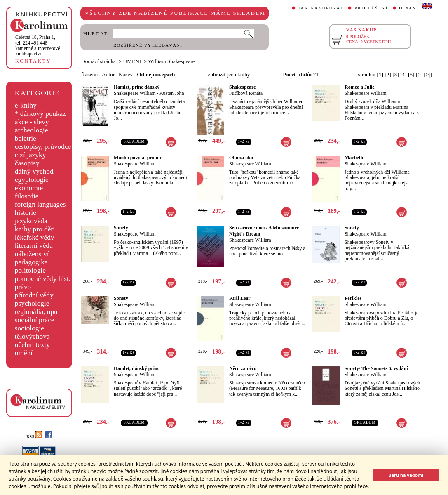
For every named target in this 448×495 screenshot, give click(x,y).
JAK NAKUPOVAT (321, 8)
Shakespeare (242, 87)
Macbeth (354, 158)
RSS (34, 437)
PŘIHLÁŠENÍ (371, 8)
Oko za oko (241, 158)
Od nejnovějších (156, 74)
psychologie (32, 303)
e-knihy (26, 105)
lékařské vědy (35, 237)
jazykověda (31, 221)
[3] (396, 74)
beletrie (26, 138)
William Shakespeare (172, 61)
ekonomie (29, 188)
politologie (30, 270)
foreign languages (40, 204)
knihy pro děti (35, 229)
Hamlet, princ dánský (137, 87)
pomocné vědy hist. (43, 279)
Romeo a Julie (360, 87)
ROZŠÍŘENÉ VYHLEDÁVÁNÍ (148, 45)
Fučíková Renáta (246, 93)
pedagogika (31, 262)
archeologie (32, 130)
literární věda (34, 246)
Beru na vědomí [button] (406, 475)
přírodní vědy (34, 295)
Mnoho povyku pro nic (138, 158)
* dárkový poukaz (40, 114)
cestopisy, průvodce (43, 147)
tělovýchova (32, 336)
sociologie (29, 328)
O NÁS (408, 8)
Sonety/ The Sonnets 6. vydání (376, 368)
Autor (108, 74)
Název (126, 74)
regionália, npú (36, 312)
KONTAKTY (33, 61)
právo (23, 287)
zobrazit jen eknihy (229, 74)
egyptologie (32, 180)
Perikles (353, 298)
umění (24, 353)
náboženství (32, 254)
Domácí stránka (99, 61)
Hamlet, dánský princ (137, 368)
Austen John (172, 93)
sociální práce (35, 320)
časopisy (27, 163)
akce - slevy (32, 122)
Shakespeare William (135, 93)
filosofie (27, 196)
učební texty (32, 345)
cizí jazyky (30, 155)
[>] (419, 74)
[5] (411, 74)
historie (26, 213)
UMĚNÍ (132, 61)
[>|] (428, 74)
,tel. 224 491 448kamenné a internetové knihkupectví (38, 45)
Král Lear (240, 298)
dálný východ (34, 171)
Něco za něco (243, 368)
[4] (403, 74)
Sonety (121, 228)
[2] (388, 74)
